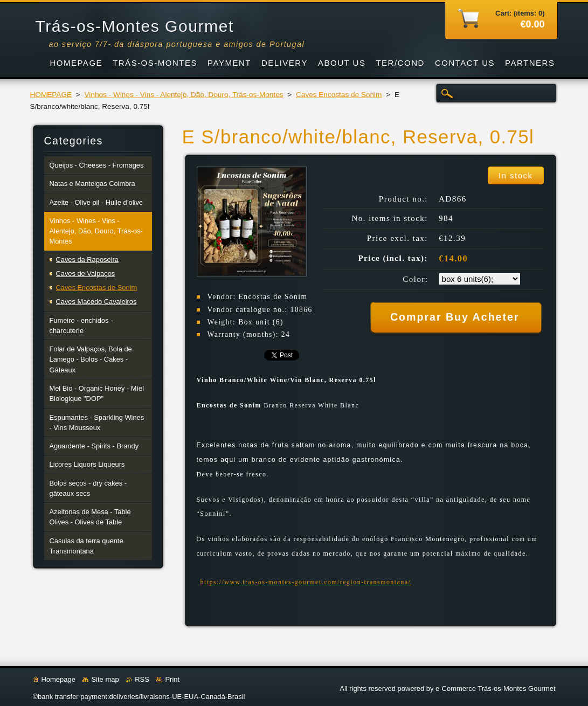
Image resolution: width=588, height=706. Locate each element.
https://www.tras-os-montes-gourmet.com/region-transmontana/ (306, 582)
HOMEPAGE (51, 95)
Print (172, 679)
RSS (142, 679)
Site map (105, 679)
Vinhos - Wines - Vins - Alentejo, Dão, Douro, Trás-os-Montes (184, 95)
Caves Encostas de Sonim (339, 95)
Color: (415, 279)
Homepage (58, 679)
